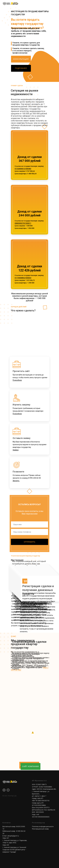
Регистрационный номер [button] (40, 829)
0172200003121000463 (23, 169)
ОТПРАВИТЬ (29, 542)
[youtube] (8, 790)
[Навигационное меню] (55, 4)
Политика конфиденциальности (43, 827)
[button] (21, 59)
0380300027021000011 (23, 223)
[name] (29, 524)
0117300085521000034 (23, 278)
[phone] (29, 532)
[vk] (4, 790)
